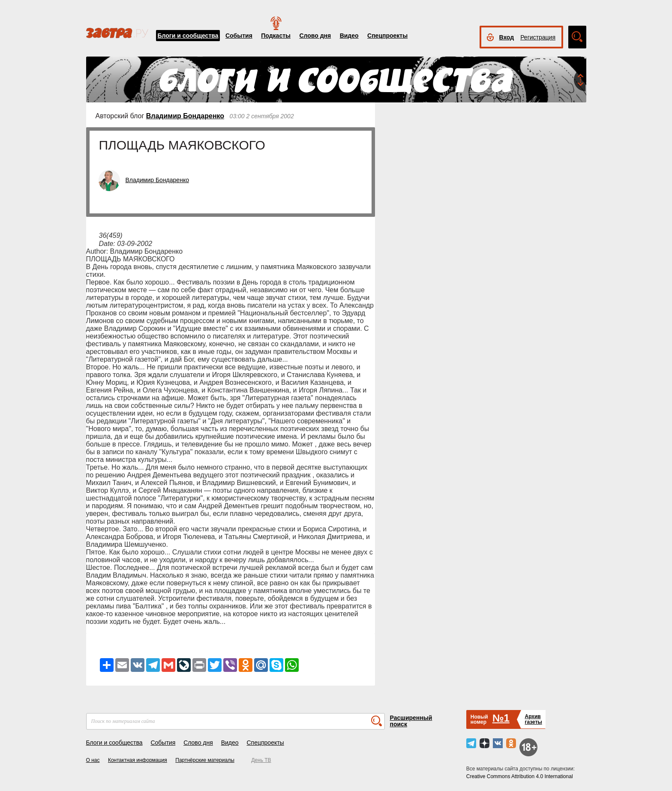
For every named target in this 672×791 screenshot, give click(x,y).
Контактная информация (138, 760)
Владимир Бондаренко (185, 116)
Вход (507, 37)
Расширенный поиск (411, 721)
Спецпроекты (387, 36)
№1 (501, 718)
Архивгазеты (533, 719)
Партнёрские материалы (205, 760)
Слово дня (315, 36)
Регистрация (538, 37)
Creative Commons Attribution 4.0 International (520, 776)
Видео (349, 36)
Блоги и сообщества (188, 36)
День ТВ (261, 760)
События (239, 36)
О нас (93, 760)
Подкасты (276, 36)
